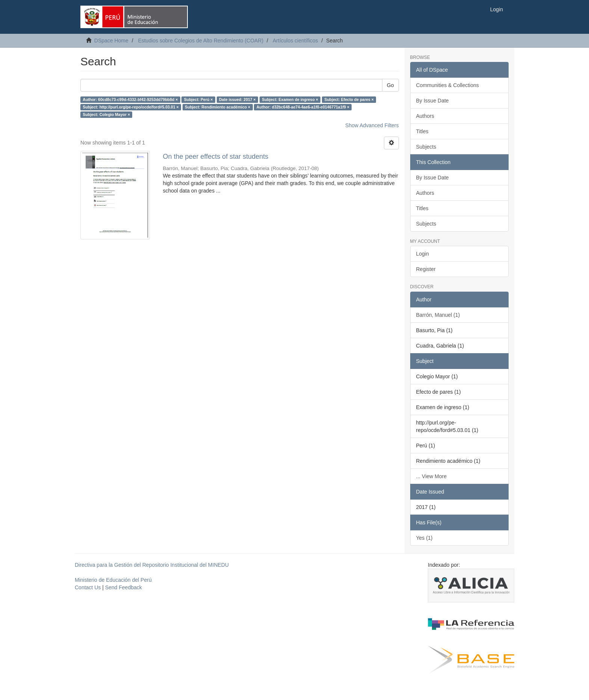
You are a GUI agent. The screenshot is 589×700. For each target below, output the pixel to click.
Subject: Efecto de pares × (349, 99)
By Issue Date (433, 101)
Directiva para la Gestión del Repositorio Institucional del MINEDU (152, 565)
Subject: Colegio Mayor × (106, 114)
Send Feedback (124, 587)
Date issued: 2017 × (237, 99)
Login (423, 254)
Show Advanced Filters (372, 125)
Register (426, 269)
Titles (422, 131)
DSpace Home (111, 41)
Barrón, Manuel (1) (438, 315)
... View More (431, 476)
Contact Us (88, 587)
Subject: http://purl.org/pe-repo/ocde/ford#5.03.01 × (131, 107)
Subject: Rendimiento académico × (217, 107)
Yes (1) (424, 538)
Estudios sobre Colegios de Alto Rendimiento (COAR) (201, 41)
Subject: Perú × (199, 99)
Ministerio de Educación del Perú (113, 580)
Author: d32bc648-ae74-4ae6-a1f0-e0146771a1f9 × (303, 107)
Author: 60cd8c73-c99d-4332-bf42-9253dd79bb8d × (130, 99)
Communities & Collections (448, 85)
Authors (425, 116)
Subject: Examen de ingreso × (290, 99)
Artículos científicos (295, 41)
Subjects (426, 147)
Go (390, 85)
